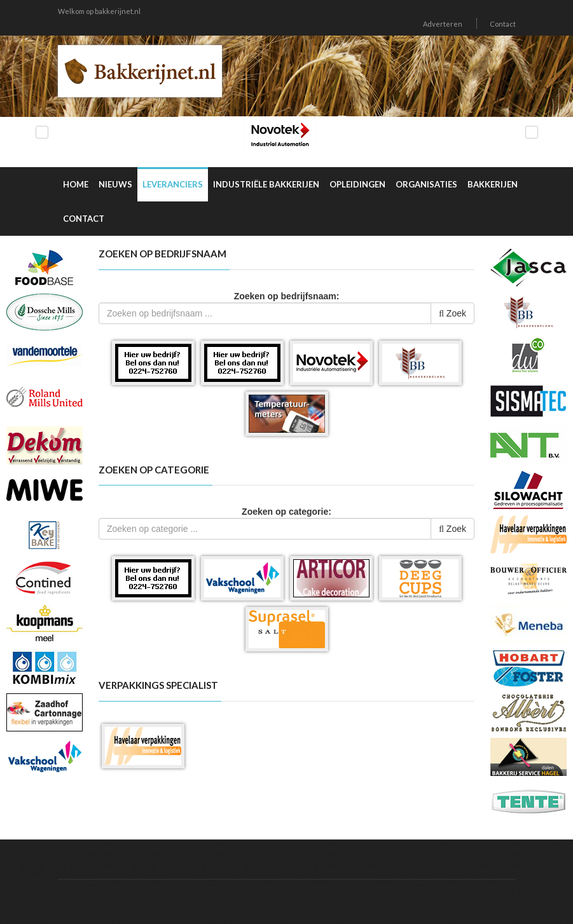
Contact (503, 24)
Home (76, 184)
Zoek (452, 313)
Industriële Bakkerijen (266, 184)
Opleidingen (357, 184)
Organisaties (426, 184)
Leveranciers (173, 184)
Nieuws (115, 184)
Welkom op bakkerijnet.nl (99, 11)
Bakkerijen (493, 184)
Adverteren (443, 24)
